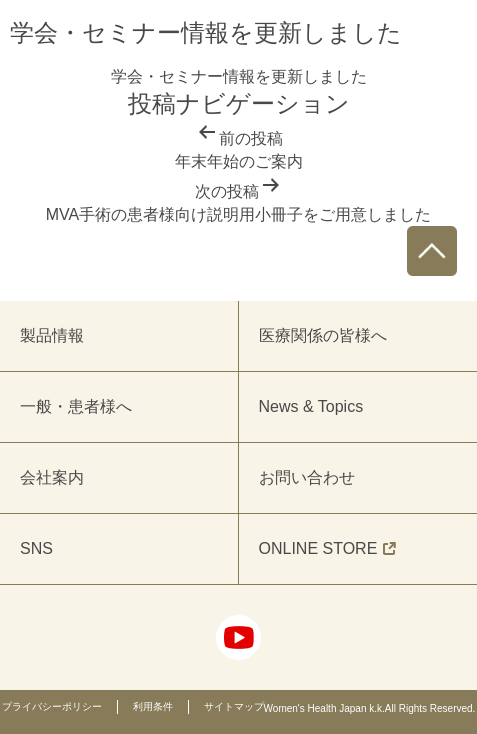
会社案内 (52, 477)
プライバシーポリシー (52, 706)
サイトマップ (234, 706)
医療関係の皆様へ (323, 335)
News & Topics (311, 406)
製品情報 (52, 335)
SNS (36, 548)
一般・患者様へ (76, 406)
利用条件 (153, 706)
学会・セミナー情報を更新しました (239, 76)
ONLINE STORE (328, 548)
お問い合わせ (307, 477)
